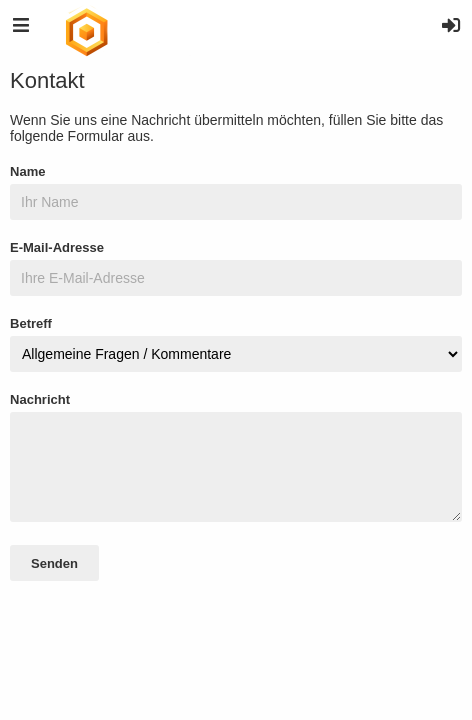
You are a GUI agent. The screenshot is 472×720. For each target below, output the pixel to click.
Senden (54, 563)
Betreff (31, 323)
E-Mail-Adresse (57, 247)
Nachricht (40, 399)
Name (27, 171)
